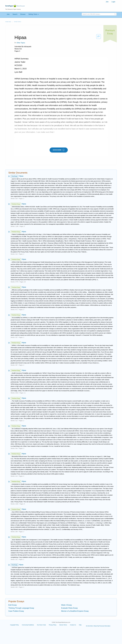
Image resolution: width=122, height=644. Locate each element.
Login (113, 2)
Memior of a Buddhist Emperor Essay (75, 611)
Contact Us (73, 625)
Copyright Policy (14, 625)
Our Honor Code (41, 625)
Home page (8, 22)
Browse (23, 14)
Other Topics (17, 22)
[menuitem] (107, 2)
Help (80, 625)
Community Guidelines (28, 625)
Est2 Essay (13, 605)
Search (15, 14)
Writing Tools (33, 14)
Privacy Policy (53, 625)
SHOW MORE (59, 150)
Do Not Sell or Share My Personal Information (98, 626)
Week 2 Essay (66, 605)
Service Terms (63, 625)
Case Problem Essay (16, 611)
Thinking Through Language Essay (21, 608)
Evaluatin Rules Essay (69, 608)
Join (107, 2)
